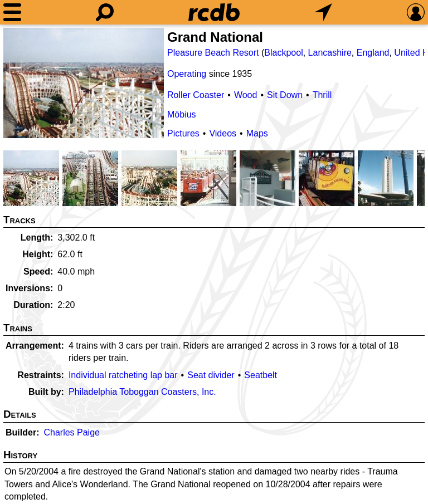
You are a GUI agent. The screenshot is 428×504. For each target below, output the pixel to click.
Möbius (182, 114)
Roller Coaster (196, 95)
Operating (187, 74)
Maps (257, 133)
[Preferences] (416, 12)
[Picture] (84, 83)
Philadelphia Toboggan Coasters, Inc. (142, 392)
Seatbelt (261, 375)
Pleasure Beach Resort (213, 53)
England (373, 53)
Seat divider (211, 375)
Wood (246, 95)
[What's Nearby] (323, 12)
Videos (223, 133)
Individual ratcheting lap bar (123, 375)
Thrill (322, 95)
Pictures (183, 133)
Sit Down (285, 95)
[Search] (105, 12)
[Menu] (12, 12)
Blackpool (283, 53)
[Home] (214, 12)
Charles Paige (72, 432)
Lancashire (330, 53)
